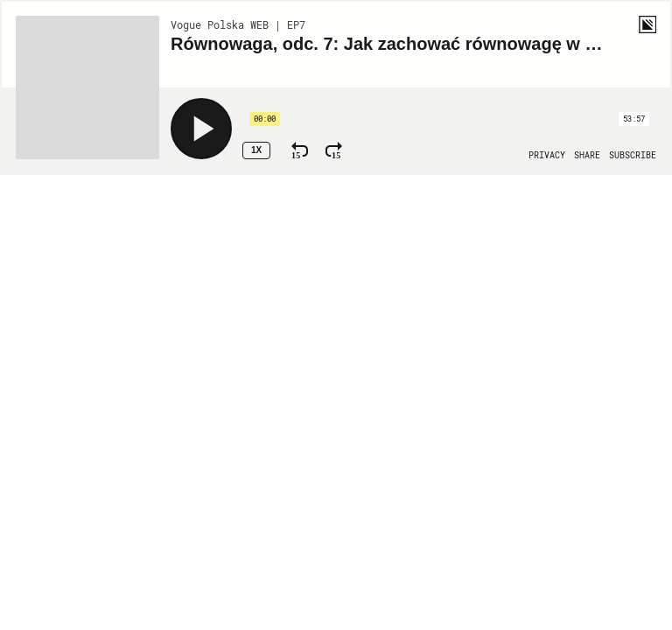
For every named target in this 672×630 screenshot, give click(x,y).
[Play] (201, 129)
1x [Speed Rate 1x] (256, 150)
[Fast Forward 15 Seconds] (334, 150)
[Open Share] (587, 156)
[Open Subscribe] (633, 156)
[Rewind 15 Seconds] (300, 150)
